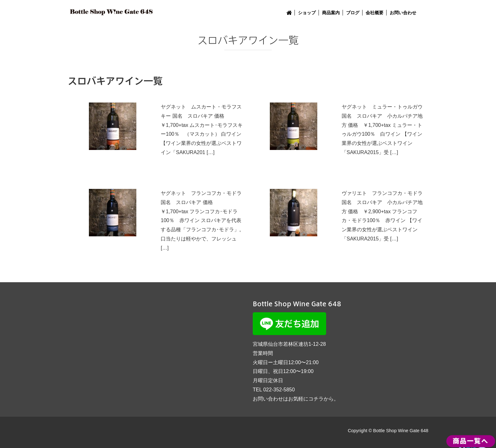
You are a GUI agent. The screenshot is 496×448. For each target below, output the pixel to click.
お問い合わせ (403, 13)
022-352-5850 (279, 390)
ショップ (307, 13)
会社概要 (375, 13)
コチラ (316, 399)
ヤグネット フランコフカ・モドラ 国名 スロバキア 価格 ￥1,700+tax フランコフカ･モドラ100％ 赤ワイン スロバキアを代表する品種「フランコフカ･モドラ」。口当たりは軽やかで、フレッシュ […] (202, 221)
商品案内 (331, 13)
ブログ (353, 13)
